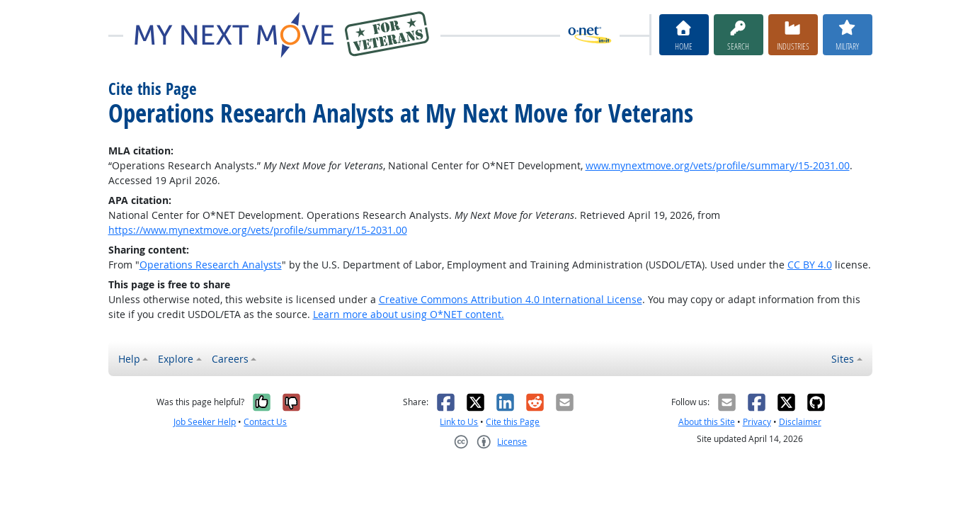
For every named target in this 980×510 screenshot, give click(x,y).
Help (129, 359)
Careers (230, 359)
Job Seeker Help (205, 422)
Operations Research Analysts (211, 265)
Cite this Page (513, 422)
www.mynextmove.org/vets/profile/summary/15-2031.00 (718, 165)
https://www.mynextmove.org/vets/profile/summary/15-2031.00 (258, 230)
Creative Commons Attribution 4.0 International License (511, 299)
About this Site (707, 422)
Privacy (757, 422)
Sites (843, 359)
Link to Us (459, 422)
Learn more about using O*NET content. (409, 314)
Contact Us (265, 422)
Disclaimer (800, 422)
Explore (176, 359)
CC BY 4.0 (810, 265)
